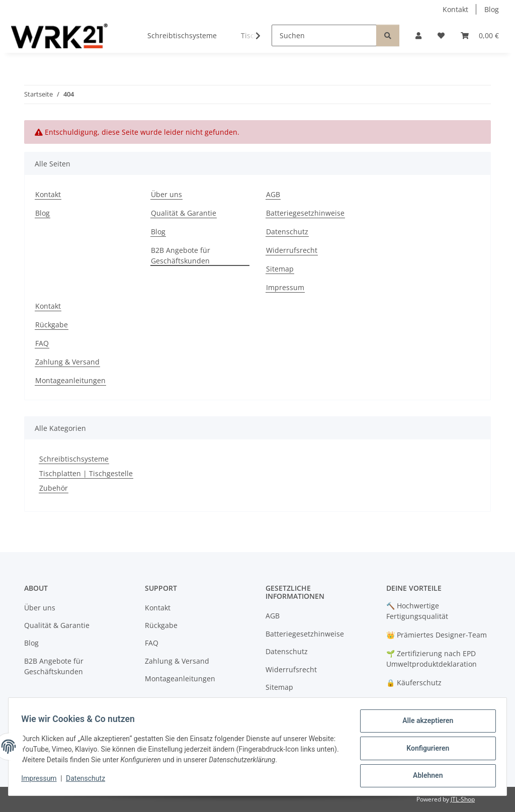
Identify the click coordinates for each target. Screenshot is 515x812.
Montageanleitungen (70, 380)
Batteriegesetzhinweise (305, 213)
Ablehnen (424, 776)
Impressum (42, 781)
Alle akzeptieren (424, 724)
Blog (492, 9)
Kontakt (455, 9)
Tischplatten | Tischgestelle (86, 473)
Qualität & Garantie (184, 213)
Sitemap (280, 269)
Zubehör (54, 488)
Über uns (166, 194)
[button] (418, 35)
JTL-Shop (463, 799)
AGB (273, 194)
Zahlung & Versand (67, 362)
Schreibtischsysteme (74, 459)
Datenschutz (89, 781)
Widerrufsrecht (292, 250)
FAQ (42, 343)
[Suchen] (324, 35)
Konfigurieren (424, 750)
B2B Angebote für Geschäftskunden (181, 255)
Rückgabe (52, 325)
